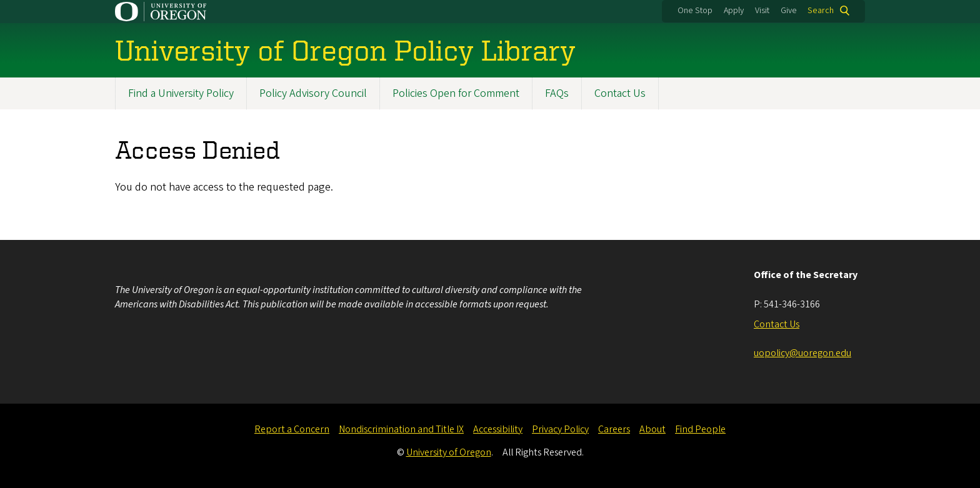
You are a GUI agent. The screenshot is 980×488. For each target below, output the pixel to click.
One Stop (695, 11)
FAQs (557, 93)
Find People (700, 429)
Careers (614, 429)
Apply (734, 11)
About (652, 429)
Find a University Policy (181, 93)
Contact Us (620, 93)
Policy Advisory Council (313, 93)
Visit (762, 11)
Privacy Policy (560, 429)
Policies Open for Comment (456, 93)
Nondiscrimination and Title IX (401, 429)
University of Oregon (449, 452)
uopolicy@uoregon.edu (802, 353)
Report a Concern (292, 429)
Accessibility (498, 429)
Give (789, 11)
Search (821, 11)
